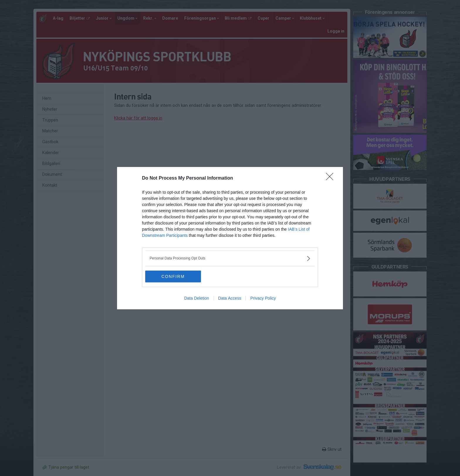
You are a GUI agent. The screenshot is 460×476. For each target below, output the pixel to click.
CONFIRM (173, 276)
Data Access (230, 298)
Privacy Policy (263, 298)
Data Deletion (197, 298)
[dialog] (230, 238)
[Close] (332, 178)
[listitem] (230, 258)
